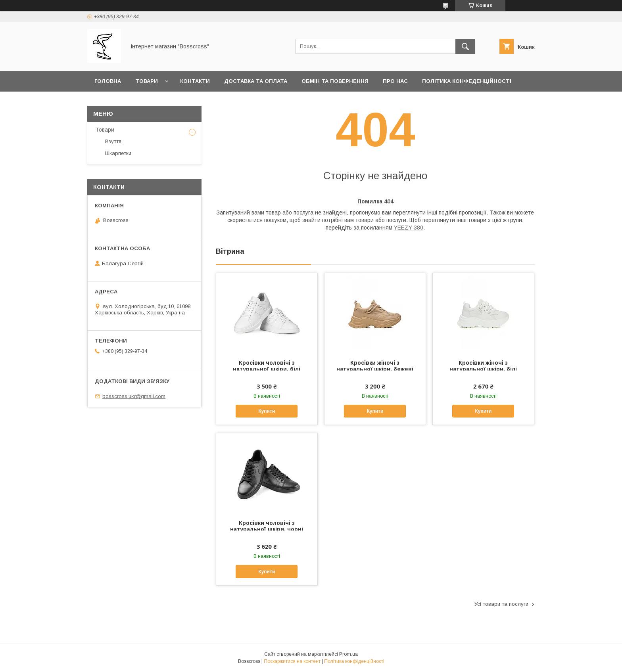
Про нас (395, 81)
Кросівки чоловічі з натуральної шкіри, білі (267, 366)
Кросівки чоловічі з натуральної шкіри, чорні (267, 526)
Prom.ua (348, 654)
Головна (108, 81)
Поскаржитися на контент (292, 661)
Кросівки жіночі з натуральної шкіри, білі (483, 366)
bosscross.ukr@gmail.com (134, 396)
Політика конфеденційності (467, 81)
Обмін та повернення (335, 81)
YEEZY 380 (409, 228)
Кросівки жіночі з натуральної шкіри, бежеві (375, 366)
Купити (267, 411)
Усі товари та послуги (501, 604)
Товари (147, 81)
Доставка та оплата (256, 81)
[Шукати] (465, 46)
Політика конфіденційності (354, 661)
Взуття (113, 141)
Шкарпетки (118, 153)
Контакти (195, 81)
